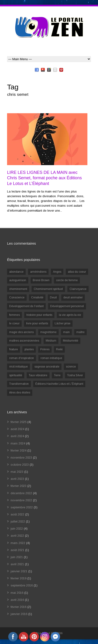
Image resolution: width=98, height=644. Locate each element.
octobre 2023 (20, 465)
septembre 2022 (22, 507)
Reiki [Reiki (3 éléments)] (59, 349)
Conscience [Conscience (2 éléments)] (17, 297)
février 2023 (18, 486)
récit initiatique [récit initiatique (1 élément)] (18, 367)
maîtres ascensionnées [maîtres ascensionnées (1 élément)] (24, 341)
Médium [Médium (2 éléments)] (51, 341)
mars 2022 (18, 543)
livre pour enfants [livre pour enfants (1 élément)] (37, 323)
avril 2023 (17, 479)
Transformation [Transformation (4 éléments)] (19, 384)
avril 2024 (17, 436)
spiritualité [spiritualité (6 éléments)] (16, 375)
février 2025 (18, 422)
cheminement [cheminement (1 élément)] (18, 289)
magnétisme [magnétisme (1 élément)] (48, 332)
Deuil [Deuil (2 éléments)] (53, 297)
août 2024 (17, 429)
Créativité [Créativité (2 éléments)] (37, 297)
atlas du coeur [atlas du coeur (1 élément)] (77, 272)
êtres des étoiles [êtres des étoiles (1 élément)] (20, 393)
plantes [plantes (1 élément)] (29, 349)
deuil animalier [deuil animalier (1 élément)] (73, 297)
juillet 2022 (18, 521)
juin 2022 (17, 529)
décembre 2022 (21, 493)
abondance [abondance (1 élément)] (16, 272)
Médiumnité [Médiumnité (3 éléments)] (71, 341)
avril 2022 (17, 536)
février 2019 (18, 578)
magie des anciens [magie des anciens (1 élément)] (21, 332)
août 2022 (17, 514)
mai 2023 (17, 472)
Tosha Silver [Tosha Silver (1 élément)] (75, 375)
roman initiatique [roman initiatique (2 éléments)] (51, 358)
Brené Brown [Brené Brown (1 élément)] (41, 280)
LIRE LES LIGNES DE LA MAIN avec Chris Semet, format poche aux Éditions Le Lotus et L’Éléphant (44, 178)
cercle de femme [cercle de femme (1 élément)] (67, 280)
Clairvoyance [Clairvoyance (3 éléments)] (78, 289)
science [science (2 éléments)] (71, 367)
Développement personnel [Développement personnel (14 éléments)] (67, 306)
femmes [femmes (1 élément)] (14, 315)
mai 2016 (17, 593)
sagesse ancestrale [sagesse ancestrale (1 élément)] (47, 367)
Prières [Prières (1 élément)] (45, 349)
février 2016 (18, 607)
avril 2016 (17, 600)
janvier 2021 (19, 571)
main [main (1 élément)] (66, 332)
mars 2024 (18, 443)
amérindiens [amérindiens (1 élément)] (38, 272)
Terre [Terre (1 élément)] (57, 375)
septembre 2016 (22, 585)
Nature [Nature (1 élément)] (14, 349)
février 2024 (18, 450)
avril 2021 (17, 564)
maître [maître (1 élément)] (80, 332)
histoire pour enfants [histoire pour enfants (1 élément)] (39, 315)
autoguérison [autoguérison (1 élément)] (18, 280)
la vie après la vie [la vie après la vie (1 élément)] (70, 315)
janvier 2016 (19, 614)
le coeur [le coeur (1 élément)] (14, 323)
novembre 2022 (21, 500)
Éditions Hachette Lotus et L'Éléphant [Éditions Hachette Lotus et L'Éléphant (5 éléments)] (59, 384)
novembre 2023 (21, 458)
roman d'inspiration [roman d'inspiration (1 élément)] (22, 358)
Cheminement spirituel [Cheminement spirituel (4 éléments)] (48, 289)
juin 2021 (17, 557)
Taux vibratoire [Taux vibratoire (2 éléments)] (38, 375)
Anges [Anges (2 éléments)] (57, 272)
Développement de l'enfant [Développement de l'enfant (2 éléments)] (26, 306)
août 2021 (17, 550)
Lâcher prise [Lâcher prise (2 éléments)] (63, 323)
